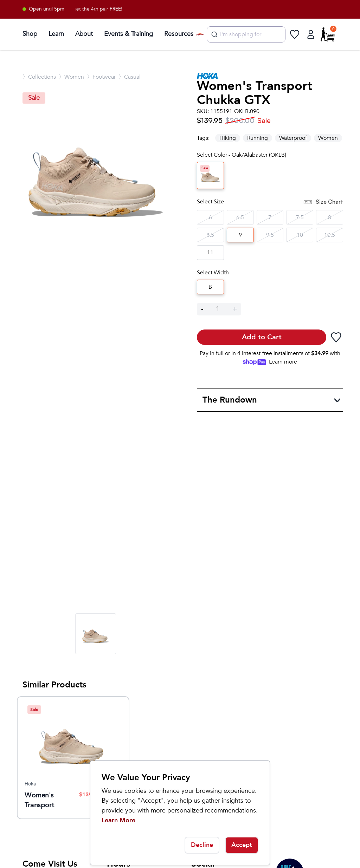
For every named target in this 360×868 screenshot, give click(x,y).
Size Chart (323, 202)
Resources (179, 34)
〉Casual (130, 77)
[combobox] (246, 34)
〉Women (71, 77)
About (84, 34)
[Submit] (214, 34)
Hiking (228, 138)
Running (258, 138)
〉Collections (39, 77)
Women (328, 138)
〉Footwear (101, 77)
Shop (30, 34)
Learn (56, 34)
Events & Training (128, 34)
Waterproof (293, 138)
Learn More (118, 820)
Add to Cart (262, 337)
